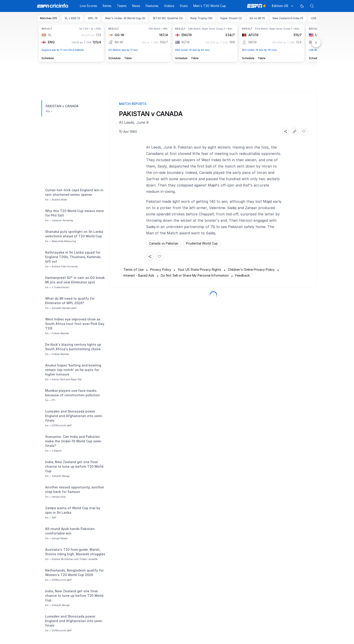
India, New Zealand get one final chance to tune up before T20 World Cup (74, 466)
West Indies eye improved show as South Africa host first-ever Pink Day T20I (75, 324)
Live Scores (88, 6)
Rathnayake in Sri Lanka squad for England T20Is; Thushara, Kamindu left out (73, 257)
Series (107, 6)
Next (316, 43)
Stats (184, 6)
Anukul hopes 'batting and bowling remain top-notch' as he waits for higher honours (73, 370)
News (136, 6)
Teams (122, 6)
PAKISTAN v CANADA (62, 106)
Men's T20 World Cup (210, 6)
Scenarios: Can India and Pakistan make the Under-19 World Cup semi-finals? (74, 441)
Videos (169, 6)
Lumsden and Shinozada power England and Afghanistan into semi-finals (74, 416)
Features (152, 6)
